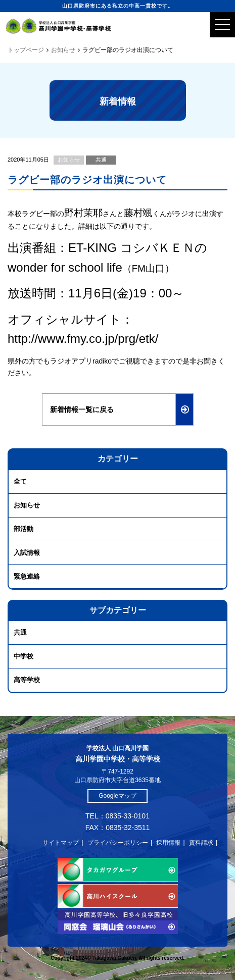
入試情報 (27, 553)
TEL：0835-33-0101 (117, 816)
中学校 (23, 656)
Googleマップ (117, 796)
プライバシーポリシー (118, 843)
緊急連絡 (27, 576)
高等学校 (27, 680)
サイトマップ (61, 843)
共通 (101, 160)
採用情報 (168, 843)
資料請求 (201, 843)
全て (20, 481)
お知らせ (69, 160)
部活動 (23, 529)
